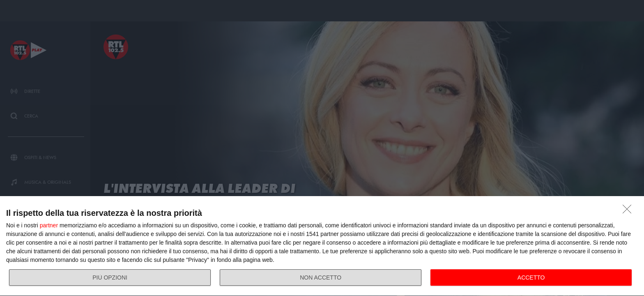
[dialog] (322, 246)
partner (49, 225)
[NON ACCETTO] (629, 211)
